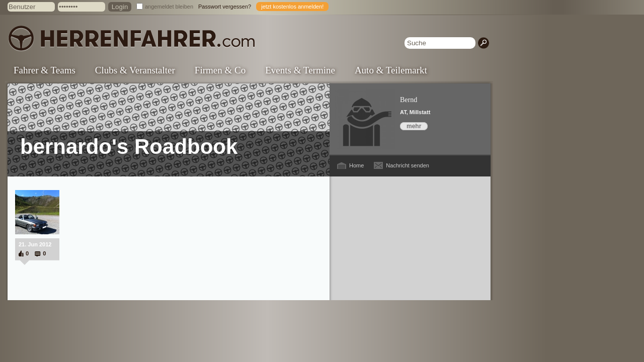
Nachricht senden (408, 165)
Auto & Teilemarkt (391, 70)
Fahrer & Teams (45, 70)
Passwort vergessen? (225, 7)
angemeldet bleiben (169, 7)
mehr (414, 126)
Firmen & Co (220, 70)
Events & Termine (300, 70)
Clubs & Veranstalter (135, 70)
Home (356, 165)
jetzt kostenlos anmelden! (292, 7)
